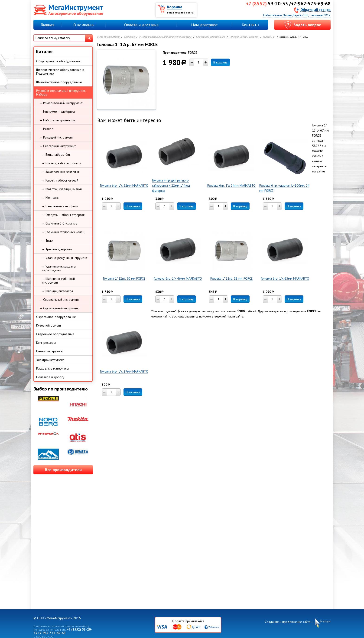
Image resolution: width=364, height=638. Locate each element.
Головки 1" (269, 37)
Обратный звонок (315, 9)
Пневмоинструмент (50, 351)
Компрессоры (46, 343)
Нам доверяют (204, 25)
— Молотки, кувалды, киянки (62, 189)
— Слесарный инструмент (58, 146)
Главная (47, 25)
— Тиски (48, 241)
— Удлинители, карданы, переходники (59, 268)
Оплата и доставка (141, 25)
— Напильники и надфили (60, 206)
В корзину (220, 62)
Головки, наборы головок (244, 37)
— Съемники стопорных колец (63, 232)
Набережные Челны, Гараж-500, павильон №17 (297, 15)
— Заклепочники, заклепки (60, 172)
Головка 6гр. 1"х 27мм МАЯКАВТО (124, 371)
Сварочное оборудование (55, 334)
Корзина (175, 7)
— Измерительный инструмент (61, 103)
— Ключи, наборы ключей (60, 180)
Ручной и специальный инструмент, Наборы (165, 37)
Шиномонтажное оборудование (59, 82)
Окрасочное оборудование (56, 317)
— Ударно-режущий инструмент (65, 258)
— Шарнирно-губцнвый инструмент (58, 281)
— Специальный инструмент (59, 300)
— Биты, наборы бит (56, 155)
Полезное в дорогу (50, 377)
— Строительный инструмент (60, 308)
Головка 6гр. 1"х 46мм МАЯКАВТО (178, 278)
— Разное (47, 129)
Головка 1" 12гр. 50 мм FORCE (124, 278)
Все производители (63, 470)
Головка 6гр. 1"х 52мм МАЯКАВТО (124, 185)
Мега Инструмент (108, 37)
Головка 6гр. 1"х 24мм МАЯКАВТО (231, 185)
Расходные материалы (52, 368)
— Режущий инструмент (56, 137)
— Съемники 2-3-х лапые (60, 223)
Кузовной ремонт (49, 325)
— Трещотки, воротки (57, 249)
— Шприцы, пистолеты (57, 291)
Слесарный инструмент (211, 37)
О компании (84, 25)
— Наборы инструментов (57, 120)
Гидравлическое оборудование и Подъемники (60, 72)
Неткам (325, 621)
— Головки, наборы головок (62, 163)
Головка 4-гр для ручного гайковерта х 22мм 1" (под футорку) (171, 185)
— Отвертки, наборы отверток (63, 215)
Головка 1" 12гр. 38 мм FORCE (231, 278)
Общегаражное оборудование (58, 61)
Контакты (250, 25)
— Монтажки (51, 198)
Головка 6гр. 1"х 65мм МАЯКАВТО (285, 278)
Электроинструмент (50, 360)
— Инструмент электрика (57, 112)
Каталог (129, 37)
